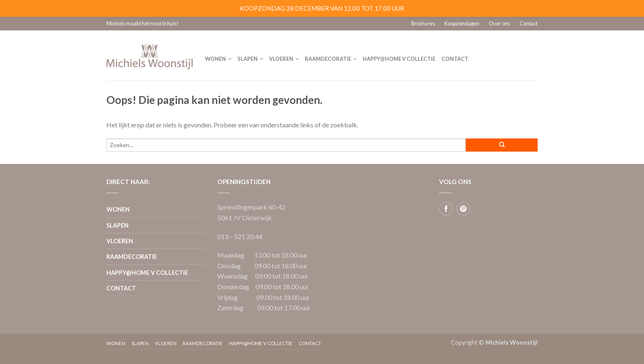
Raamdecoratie (328, 59)
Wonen (215, 59)
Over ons (499, 23)
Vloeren (281, 59)
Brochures (423, 23)
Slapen (247, 59)
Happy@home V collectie (399, 59)
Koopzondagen (462, 23)
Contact (529, 23)
